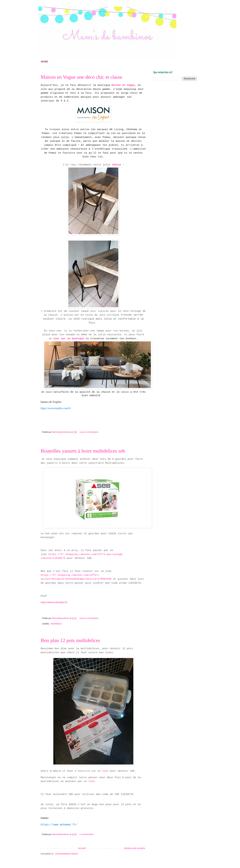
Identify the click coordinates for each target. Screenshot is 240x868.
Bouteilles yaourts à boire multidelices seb (83, 451)
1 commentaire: (87, 834)
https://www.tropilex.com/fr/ (56, 408)
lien (105, 771)
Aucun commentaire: (89, 432)
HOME (44, 62)
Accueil (82, 848)
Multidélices (56, 624)
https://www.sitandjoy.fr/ (54, 602)
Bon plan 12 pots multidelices (70, 640)
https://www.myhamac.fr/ (59, 825)
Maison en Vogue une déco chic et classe (81, 77)
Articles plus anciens (134, 848)
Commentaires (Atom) (67, 854)
